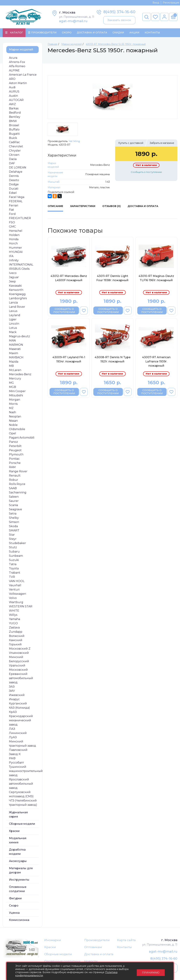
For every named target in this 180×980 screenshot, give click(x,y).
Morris (13, 404)
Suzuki (14, 560)
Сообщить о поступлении (146, 172)
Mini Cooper (17, 391)
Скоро (67, 33)
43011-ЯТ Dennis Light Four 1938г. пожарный (112, 278)
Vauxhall (15, 585)
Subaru (14, 552)
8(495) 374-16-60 (119, 12)
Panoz (13, 442)
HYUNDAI (16, 252)
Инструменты (19, 880)
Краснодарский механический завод (21, 721)
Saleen (14, 497)
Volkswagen (17, 594)
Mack (13, 332)
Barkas (14, 109)
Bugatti (14, 134)
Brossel (14, 125)
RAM (12, 467)
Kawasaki (15, 286)
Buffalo (14, 130)
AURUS (14, 92)
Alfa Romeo (17, 66)
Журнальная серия (18, 815)
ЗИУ (12, 691)
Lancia (13, 303)
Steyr (13, 539)
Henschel (16, 231)
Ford (12, 214)
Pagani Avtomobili (22, 438)
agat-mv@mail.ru (73, 21)
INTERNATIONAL (21, 265)
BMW (13, 121)
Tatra (13, 564)
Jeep (12, 282)
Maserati (15, 349)
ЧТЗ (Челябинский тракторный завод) (23, 803)
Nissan (13, 421)
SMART (14, 531)
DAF (12, 163)
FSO (12, 223)
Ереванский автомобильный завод (21, 678)
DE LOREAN (18, 168)
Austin (13, 96)
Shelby (14, 518)
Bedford (15, 113)
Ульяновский (19, 653)
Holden (14, 235)
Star (12, 535)
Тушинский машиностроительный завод (26, 771)
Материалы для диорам (21, 871)
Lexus (13, 311)
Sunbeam (16, 556)
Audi (12, 87)
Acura (13, 58)
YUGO (13, 623)
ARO (12, 79)
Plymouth (16, 455)
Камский (16, 640)
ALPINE (14, 71)
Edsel (13, 193)
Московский (18, 670)
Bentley (15, 117)
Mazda (14, 362)
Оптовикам (93, 947)
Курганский (18, 704)
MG (11, 383)
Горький (15, 645)
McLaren (15, 370)
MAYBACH (16, 358)
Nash (12, 412)
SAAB (13, 488)
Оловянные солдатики (18, 889)
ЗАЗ (12, 687)
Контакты (152, 33)
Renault (15, 476)
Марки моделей (21, 50)
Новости (91, 962)
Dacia (13, 159)
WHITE (14, 611)
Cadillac (14, 142)
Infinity (14, 261)
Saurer (14, 501)
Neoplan (15, 417)
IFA (11, 256)
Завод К (15, 754)
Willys (13, 615)
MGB (12, 387)
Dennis (14, 176)
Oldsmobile (17, 429)
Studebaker (17, 543)
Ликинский (18, 733)
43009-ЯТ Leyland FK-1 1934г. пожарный (69, 360)
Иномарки (53, 940)
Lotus (13, 328)
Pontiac (14, 459)
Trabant (15, 573)
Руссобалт (16, 763)
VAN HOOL (17, 581)
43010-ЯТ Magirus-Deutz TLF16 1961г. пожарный (156, 278)
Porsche (15, 463)
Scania (13, 505)
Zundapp (16, 632)
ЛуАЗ (13, 737)
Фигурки (15, 898)
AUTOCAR (16, 100)
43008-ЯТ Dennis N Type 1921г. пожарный (112, 360)
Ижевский (17, 695)
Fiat (12, 210)
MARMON (16, 345)
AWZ (12, 104)
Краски (14, 831)
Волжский (17, 636)
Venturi (14, 590)
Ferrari (14, 206)
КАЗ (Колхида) (19, 708)
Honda (14, 239)
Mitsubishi (16, 396)
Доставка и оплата (99, 955)
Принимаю (151, 971)
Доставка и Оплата (92, 33)
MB (11, 366)
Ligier (13, 320)
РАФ (12, 759)
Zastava (14, 628)
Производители (97, 940)
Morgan (15, 400)
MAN (12, 341)
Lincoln (14, 324)
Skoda (13, 526)
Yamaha (15, 619)
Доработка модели (17, 852)
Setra (13, 514)
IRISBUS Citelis (19, 269)
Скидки (118, 33)
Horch (13, 244)
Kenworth (16, 290)
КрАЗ (13, 712)
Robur (14, 480)
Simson (14, 522)
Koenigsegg (17, 294)
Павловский (18, 750)
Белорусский (19, 661)
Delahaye (16, 172)
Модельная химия (18, 840)
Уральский (17, 666)
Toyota (14, 569)
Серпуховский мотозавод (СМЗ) (21, 794)
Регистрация (171, 3)
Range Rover (18, 472)
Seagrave (15, 510)
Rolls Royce (17, 484)
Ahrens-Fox (17, 62)
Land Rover (17, 307)
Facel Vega (17, 197)
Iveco (13, 273)
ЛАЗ (12, 729)
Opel (12, 434)
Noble (13, 425)
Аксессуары (18, 861)
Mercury (15, 379)
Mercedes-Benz (20, 374)
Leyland (15, 315)
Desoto (14, 180)
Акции (134, 33)
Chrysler (15, 151)
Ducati (14, 189)
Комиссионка (19, 920)
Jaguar (14, 277)
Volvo (13, 598)
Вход (156, 3)
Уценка (14, 913)
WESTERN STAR (21, 607)
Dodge (14, 185)
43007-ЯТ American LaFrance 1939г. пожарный (156, 362)
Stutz (13, 548)
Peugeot (15, 450)
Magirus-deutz (19, 336)
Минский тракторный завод (22, 744)
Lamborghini (18, 299)
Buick (13, 138)
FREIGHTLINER (20, 218)
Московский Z (20, 649)
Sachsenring (18, 493)
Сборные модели (22, 824)
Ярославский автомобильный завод (21, 784)
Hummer (15, 248)
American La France (23, 75)
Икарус (14, 699)
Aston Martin (18, 83)
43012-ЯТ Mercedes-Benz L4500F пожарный (69, 278)
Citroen (14, 155)
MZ (11, 408)
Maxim (14, 353)
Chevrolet (16, 147)
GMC (12, 227)
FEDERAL (16, 201)
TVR (12, 577)
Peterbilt (15, 446)
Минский (16, 657)
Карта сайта (126, 940)
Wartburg (16, 602)
